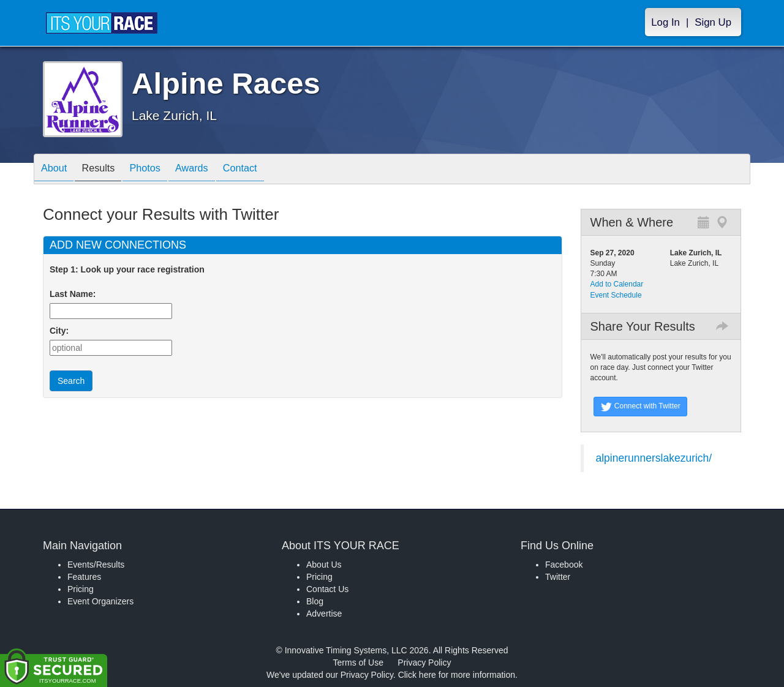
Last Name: (75, 294)
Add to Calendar (617, 284)
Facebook (564, 565)
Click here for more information (457, 675)
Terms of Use (358, 663)
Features (84, 577)
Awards (213, 170)
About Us (324, 565)
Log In (665, 22)
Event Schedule (616, 295)
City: (59, 331)
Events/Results (96, 565)
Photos (160, 170)
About (57, 170)
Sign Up (713, 22)
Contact (267, 170)
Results (107, 170)
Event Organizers (100, 601)
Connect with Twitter (640, 407)
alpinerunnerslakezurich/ (654, 458)
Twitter (558, 577)
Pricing (81, 589)
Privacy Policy (424, 663)
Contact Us (327, 589)
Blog (315, 601)
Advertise (324, 614)
